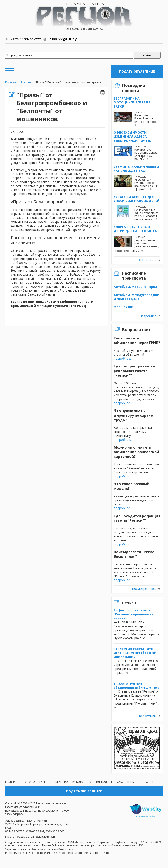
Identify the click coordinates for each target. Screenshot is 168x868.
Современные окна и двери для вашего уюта (135, 229)
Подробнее (148, 316)
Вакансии (61, 782)
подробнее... (123, 358)
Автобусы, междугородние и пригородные (136, 297)
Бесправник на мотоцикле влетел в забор (132, 102)
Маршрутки (124, 307)
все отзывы (148, 716)
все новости (147, 260)
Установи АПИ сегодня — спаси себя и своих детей (137, 199)
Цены (131, 782)
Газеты (44, 782)
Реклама (117, 782)
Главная (10, 82)
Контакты (146, 782)
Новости (25, 82)
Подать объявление (137, 71)
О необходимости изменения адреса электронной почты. (132, 136)
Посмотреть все (144, 589)
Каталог (78, 782)
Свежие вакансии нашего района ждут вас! (136, 169)
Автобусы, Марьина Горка (135, 287)
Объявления (98, 782)
